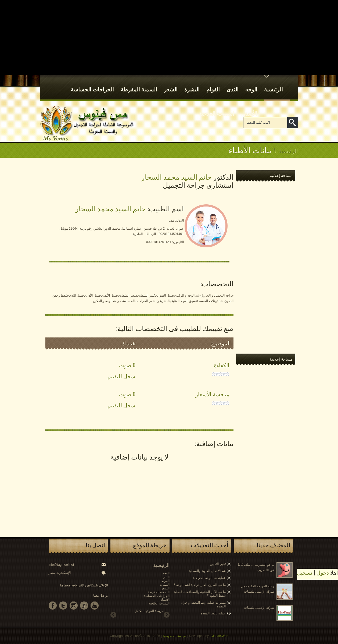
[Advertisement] (169, 38)
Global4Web (220, 636)
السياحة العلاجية (216, 108)
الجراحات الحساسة (92, 84)
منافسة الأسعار (212, 394)
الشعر (171, 84)
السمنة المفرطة (139, 84)
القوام (213, 84)
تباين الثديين (218, 564)
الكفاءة (222, 365)
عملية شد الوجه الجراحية (209, 578)
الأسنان (249, 108)
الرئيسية (274, 84)
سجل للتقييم (121, 376)
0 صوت (127, 365)
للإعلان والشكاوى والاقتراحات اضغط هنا (84, 585)
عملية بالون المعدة (213, 613)
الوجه (251, 84)
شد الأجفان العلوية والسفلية (207, 571)
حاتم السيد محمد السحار (110, 208)
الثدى (233, 84)
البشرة (192, 84)
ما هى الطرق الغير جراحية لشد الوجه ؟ (200, 585)
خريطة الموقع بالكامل (149, 611)
